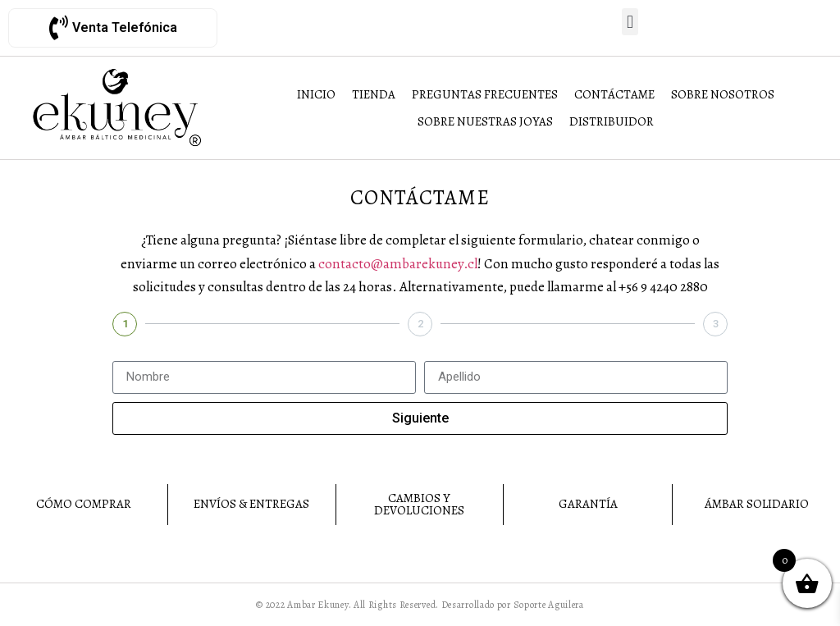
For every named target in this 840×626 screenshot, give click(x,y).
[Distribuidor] (612, 122)
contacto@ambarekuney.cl (398, 264)
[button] (630, 22)
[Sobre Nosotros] (723, 95)
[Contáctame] (614, 95)
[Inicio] (316, 95)
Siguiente (420, 418)
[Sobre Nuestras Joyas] (485, 122)
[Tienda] (374, 95)
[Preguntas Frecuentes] (485, 95)
